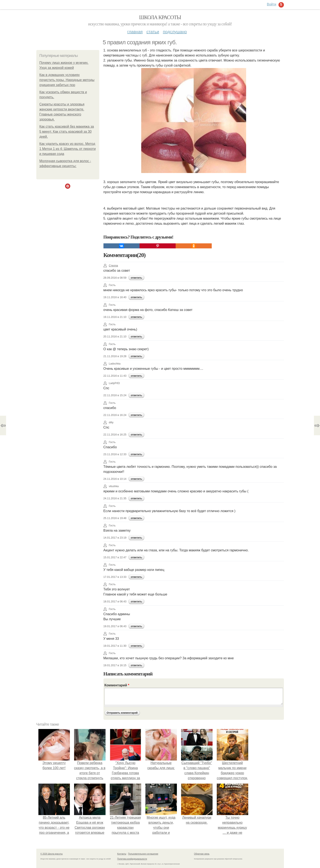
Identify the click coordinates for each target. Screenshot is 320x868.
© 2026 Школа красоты (52, 854)
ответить (136, 278)
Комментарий (117, 685)
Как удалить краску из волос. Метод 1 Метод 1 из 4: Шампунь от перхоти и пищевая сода (68, 149)
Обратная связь (202, 854)
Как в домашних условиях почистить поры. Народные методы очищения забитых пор (67, 80)
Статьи (153, 32)
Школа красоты (160, 17)
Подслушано (175, 32)
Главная (135, 32)
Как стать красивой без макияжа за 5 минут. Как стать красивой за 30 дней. (67, 132)
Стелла (111, 266)
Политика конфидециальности (132, 859)
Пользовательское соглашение (143, 854)
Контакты (122, 854)
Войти (272, 4)
